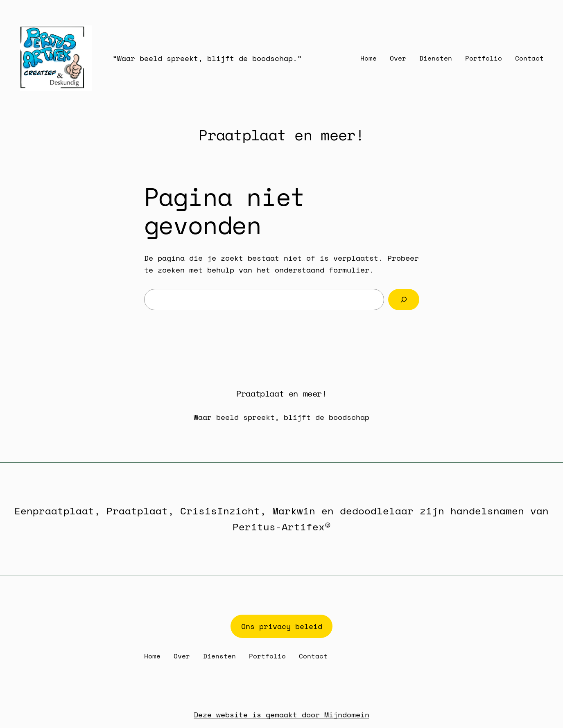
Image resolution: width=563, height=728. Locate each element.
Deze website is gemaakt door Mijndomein (281, 714)
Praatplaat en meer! (281, 135)
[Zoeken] (404, 300)
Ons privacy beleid (282, 626)
